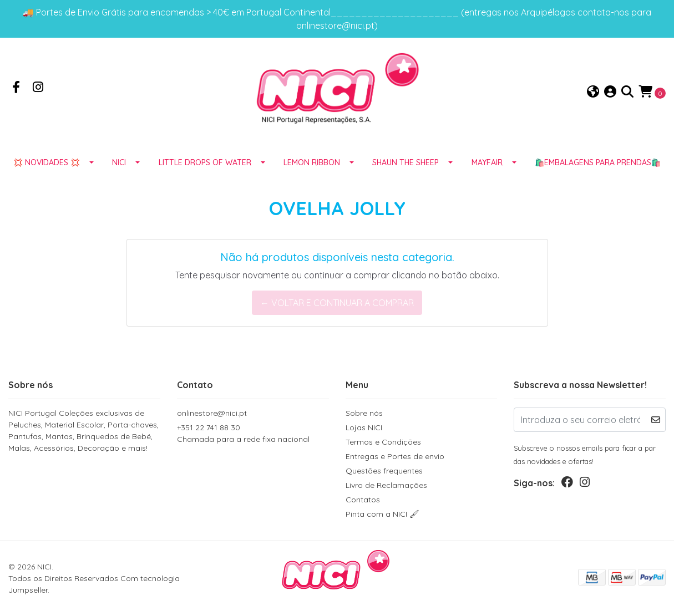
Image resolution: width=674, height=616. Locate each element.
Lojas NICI (364, 427)
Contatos (363, 500)
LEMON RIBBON (312, 162)
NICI (119, 162)
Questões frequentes (384, 471)
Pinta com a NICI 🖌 (382, 514)
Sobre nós (364, 413)
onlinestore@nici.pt (212, 413)
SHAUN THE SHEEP (406, 162)
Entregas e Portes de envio (395, 456)
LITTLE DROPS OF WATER (205, 162)
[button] (593, 92)
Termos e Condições (383, 442)
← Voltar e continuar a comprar (337, 303)
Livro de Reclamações (386, 485)
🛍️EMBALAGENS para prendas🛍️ (598, 162)
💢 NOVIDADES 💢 (47, 162)
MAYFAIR (487, 162)
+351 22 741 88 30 (253, 434)
